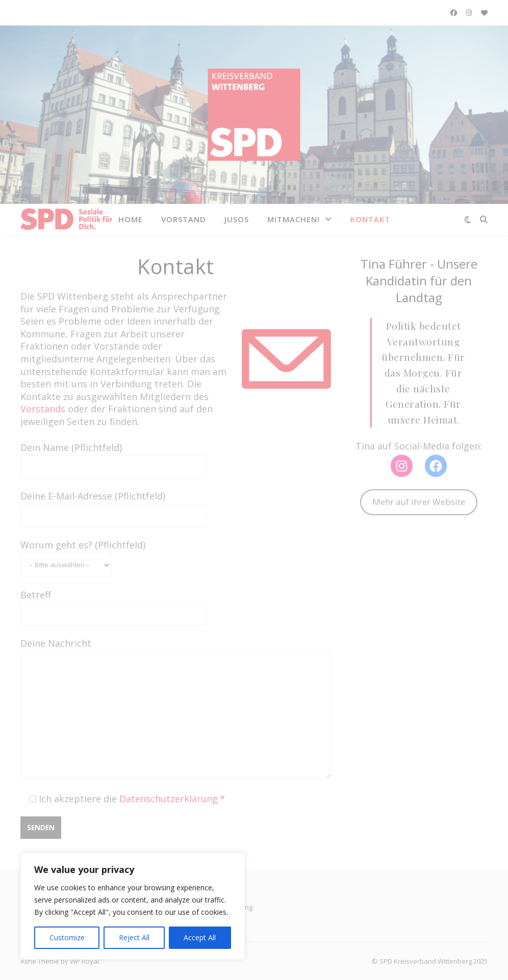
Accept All (200, 937)
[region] (133, 906)
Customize (67, 937)
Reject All (134, 937)
